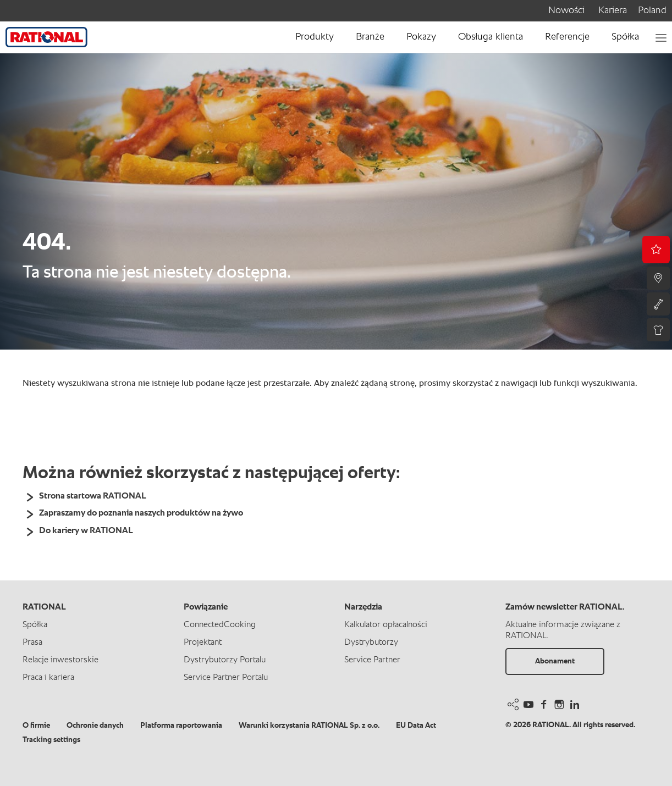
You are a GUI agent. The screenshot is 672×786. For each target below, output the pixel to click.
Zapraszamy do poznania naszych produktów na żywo (141, 513)
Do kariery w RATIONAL (86, 531)
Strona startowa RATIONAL (93, 496)
